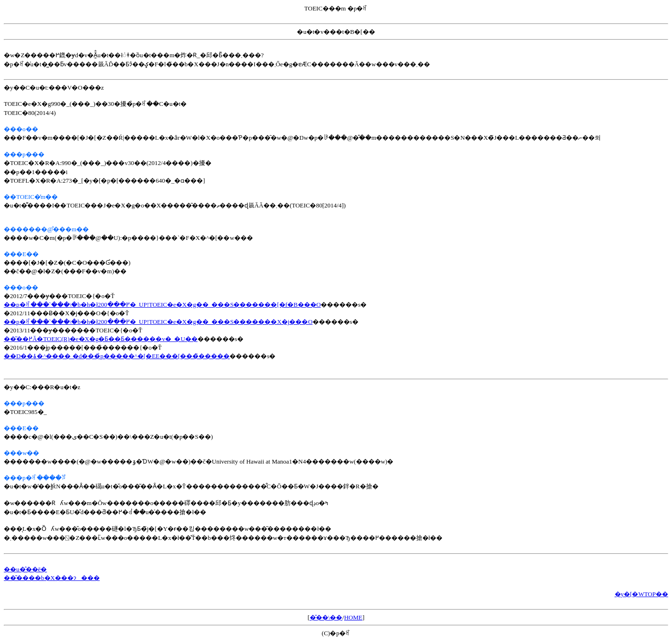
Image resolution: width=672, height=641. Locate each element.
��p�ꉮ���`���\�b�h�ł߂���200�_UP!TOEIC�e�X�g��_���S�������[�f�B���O (162, 305)
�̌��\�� (326, 617)
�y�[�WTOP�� (641, 594)
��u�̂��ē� (25, 569)
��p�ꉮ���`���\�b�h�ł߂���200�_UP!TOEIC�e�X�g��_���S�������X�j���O (158, 322)
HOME (353, 617)
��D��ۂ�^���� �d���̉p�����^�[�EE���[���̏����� (117, 356)
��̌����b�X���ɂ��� (52, 578)
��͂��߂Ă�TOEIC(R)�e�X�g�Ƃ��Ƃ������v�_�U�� (101, 339)
